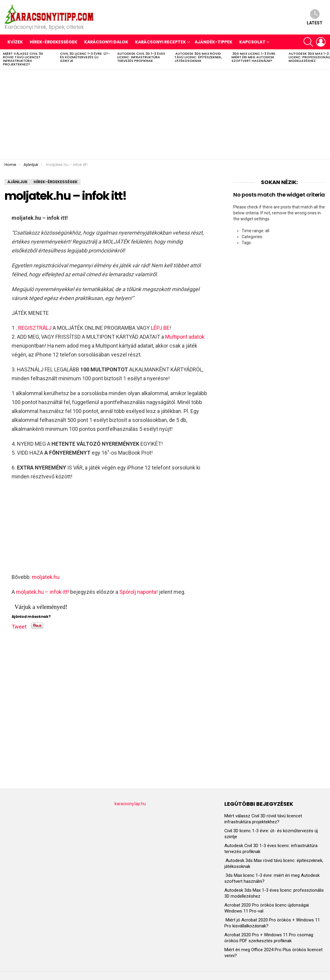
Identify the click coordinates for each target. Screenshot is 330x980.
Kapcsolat (252, 42)
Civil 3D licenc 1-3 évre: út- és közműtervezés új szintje (85, 57)
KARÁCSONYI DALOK (106, 42)
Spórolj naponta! (139, 592)
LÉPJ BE (160, 328)
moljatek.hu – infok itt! (43, 592)
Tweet (19, 626)
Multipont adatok (185, 337)
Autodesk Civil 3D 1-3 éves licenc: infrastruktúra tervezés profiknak (141, 57)
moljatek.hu (46, 577)
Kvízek (15, 42)
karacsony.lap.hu (130, 804)
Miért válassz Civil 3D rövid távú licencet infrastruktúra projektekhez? (23, 59)
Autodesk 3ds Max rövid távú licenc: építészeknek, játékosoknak (198, 57)
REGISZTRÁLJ (35, 328)
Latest (315, 17)
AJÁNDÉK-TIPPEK (214, 42)
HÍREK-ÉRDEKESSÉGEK (54, 42)
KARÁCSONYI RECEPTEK (161, 42)
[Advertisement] (165, 114)
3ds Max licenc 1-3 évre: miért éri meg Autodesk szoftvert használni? (254, 57)
